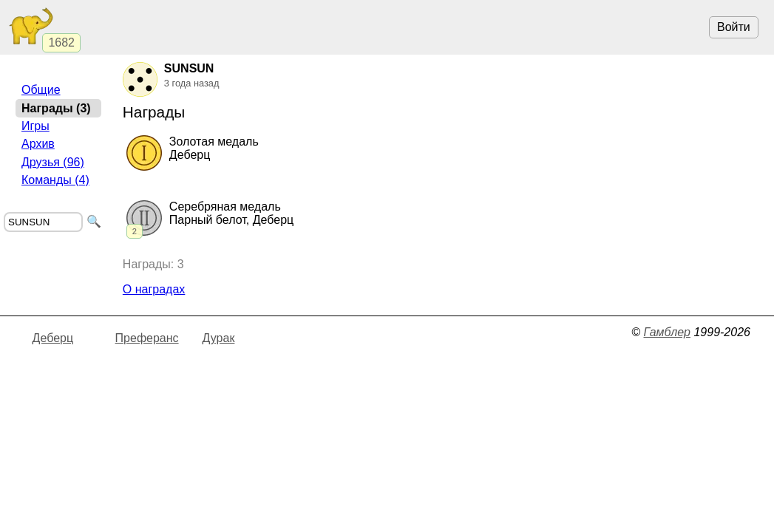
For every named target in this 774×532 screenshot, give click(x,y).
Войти (734, 27)
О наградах (154, 289)
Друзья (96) (53, 162)
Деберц (53, 338)
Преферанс (147, 338)
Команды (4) (55, 180)
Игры (35, 126)
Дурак (219, 338)
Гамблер (667, 332)
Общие (41, 90)
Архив (38, 144)
